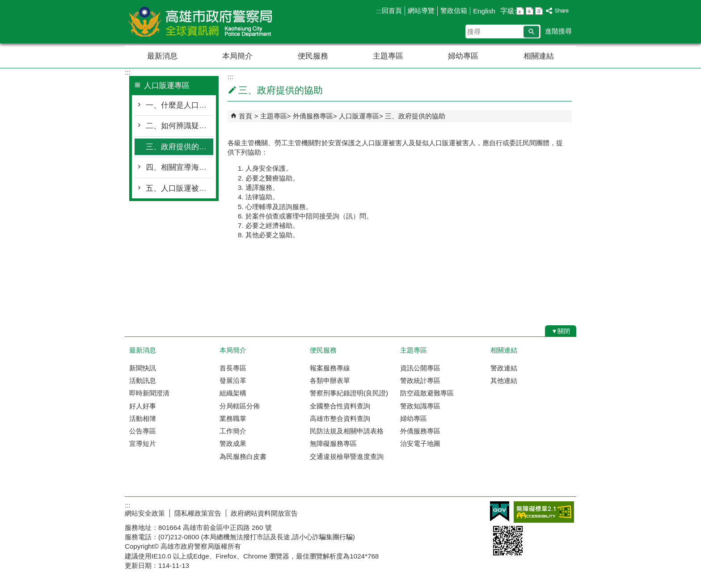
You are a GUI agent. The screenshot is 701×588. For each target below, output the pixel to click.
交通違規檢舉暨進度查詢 (347, 456)
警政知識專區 (420, 406)
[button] (531, 32)
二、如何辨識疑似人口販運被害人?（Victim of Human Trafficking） (179, 126)
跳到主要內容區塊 (5, 5)
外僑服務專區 (313, 116)
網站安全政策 (145, 513)
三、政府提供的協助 (179, 147)
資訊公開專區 (420, 368)
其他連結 (504, 380)
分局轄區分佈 (240, 406)
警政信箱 (454, 10)
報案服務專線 (330, 368)
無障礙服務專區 (333, 443)
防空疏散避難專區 (427, 393)
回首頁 (392, 10)
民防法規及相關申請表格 (347, 431)
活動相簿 (143, 418)
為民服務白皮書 (243, 456)
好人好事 (143, 406)
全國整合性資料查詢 (340, 406)
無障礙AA (544, 512)
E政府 (500, 511)
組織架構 (233, 393)
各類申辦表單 (330, 380)
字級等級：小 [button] (520, 11)
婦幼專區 (463, 56)
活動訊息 (143, 380)
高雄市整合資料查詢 (340, 418)
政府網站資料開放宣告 (264, 513)
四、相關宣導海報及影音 (179, 167)
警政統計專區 (420, 380)
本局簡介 (237, 56)
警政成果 (233, 443)
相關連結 (539, 56)
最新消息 (162, 56)
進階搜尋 (558, 31)
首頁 (245, 116)
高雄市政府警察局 (200, 22)
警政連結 (504, 368)
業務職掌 (233, 418)
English (484, 11)
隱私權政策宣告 (198, 513)
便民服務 (313, 56)
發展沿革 (233, 380)
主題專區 (388, 56)
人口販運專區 (359, 116)
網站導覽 (421, 10)
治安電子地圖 (420, 443)
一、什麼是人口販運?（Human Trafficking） (179, 105)
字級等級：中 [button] (530, 11)
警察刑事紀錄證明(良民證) (349, 393)
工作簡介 (233, 431)
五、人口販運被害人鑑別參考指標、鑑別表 (179, 188)
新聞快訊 (143, 368)
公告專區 (143, 431)
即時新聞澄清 (149, 393)
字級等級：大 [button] (539, 11)
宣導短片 (143, 443)
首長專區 (233, 368)
